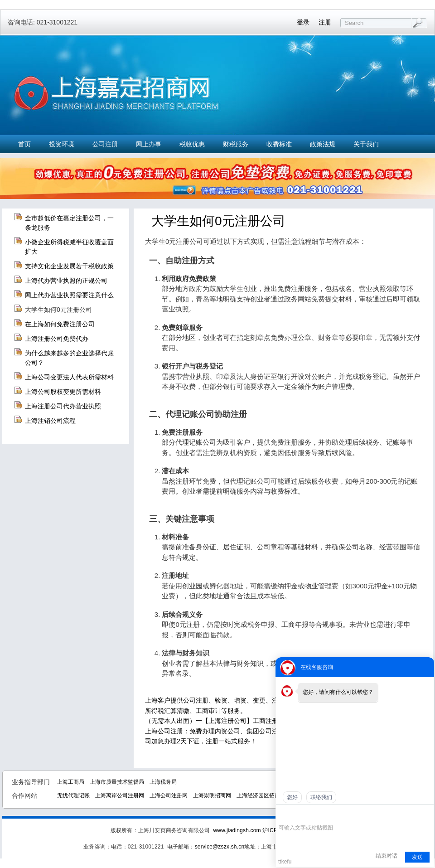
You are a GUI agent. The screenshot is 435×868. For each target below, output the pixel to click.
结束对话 (387, 856)
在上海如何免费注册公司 (60, 324)
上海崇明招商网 (212, 795)
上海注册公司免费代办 (57, 339)
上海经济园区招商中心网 (266, 795)
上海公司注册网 (169, 795)
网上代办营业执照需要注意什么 (69, 295)
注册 (325, 22)
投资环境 (62, 144)
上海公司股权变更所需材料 (63, 392)
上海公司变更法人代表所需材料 (69, 377)
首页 (24, 144)
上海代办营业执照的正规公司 (66, 281)
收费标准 (279, 144)
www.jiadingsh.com (237, 830)
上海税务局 (163, 782)
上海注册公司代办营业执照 (63, 406)
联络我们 (321, 797)
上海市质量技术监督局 (117, 782)
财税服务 (236, 144)
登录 (303, 22)
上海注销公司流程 (50, 421)
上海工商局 (71, 782)
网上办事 (149, 144)
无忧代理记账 (73, 795)
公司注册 (105, 144)
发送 (417, 857)
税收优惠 (192, 144)
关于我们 (366, 144)
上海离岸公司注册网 (120, 795)
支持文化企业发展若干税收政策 (69, 266)
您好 (292, 797)
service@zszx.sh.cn (220, 847)
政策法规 (323, 144)
